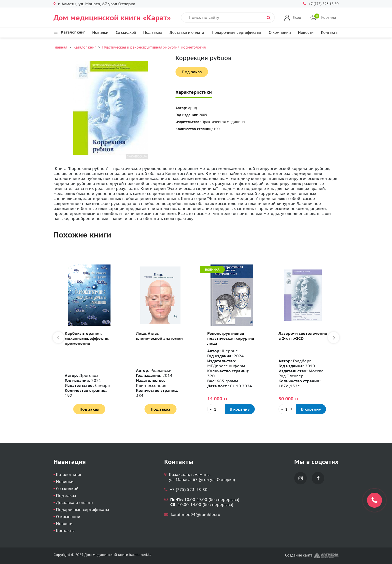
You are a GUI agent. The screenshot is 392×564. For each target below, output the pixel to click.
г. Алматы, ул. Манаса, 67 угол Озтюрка (97, 4)
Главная (60, 47)
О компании (280, 32)
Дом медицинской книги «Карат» (112, 18)
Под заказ (153, 32)
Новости (306, 32)
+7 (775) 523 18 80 (324, 4)
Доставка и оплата (187, 32)
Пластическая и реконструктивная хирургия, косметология (154, 47)
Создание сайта (312, 555)
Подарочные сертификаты (236, 32)
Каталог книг (85, 47)
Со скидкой (126, 32)
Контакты (330, 32)
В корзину (240, 409)
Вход (297, 18)
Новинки (100, 32)
